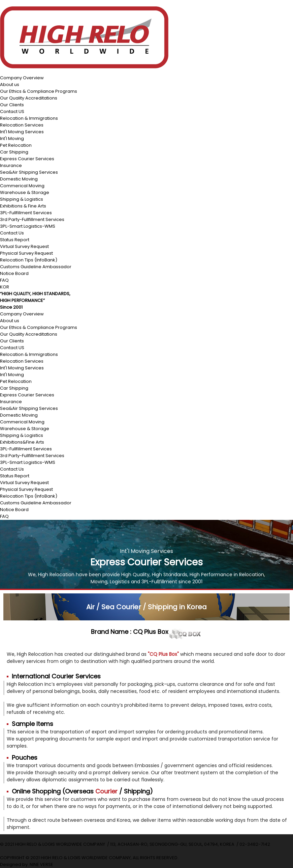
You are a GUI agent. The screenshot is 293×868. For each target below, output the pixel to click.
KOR (5, 287)
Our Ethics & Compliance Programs (39, 91)
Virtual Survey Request (24, 246)
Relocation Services (22, 125)
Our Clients (12, 105)
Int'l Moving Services (22, 132)
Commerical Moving (22, 186)
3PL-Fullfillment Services (26, 213)
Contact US (12, 111)
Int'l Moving (12, 138)
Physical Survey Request (26, 253)
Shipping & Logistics (22, 199)
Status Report (15, 240)
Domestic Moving (19, 179)
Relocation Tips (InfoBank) (29, 260)
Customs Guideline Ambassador (36, 267)
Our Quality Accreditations (29, 98)
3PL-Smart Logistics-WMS (28, 226)
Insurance (11, 165)
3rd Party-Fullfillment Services (32, 219)
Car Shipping (14, 152)
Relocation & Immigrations (29, 118)
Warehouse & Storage (25, 192)
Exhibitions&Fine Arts (22, 442)
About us (10, 85)
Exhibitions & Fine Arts (23, 206)
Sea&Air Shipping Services (29, 172)
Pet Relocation (16, 145)
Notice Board (14, 273)
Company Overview (22, 78)
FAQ (4, 280)
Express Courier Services (27, 159)
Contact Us (12, 233)
